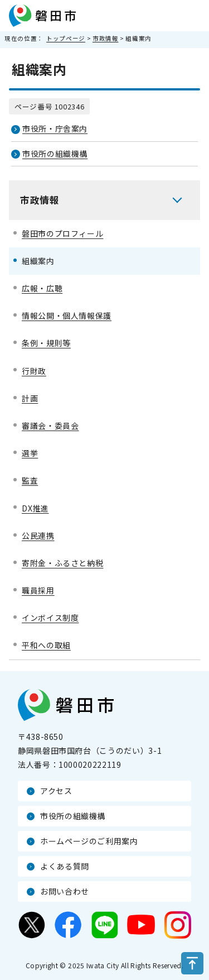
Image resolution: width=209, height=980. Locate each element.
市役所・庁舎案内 (55, 128)
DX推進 (35, 508)
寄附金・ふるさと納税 (62, 563)
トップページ (66, 38)
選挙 (30, 453)
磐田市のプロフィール (62, 233)
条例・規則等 (46, 343)
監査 (30, 480)
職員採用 (38, 590)
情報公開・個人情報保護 (67, 315)
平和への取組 (46, 645)
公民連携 (38, 536)
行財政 (34, 371)
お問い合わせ (65, 891)
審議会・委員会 (50, 426)
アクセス (56, 791)
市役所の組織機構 (55, 154)
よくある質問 (65, 866)
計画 (30, 398)
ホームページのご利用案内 (89, 841)
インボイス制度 (50, 618)
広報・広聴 (42, 288)
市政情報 (106, 38)
